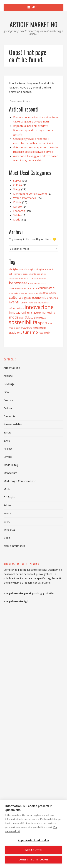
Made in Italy (11, 465)
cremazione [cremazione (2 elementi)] (15, 293)
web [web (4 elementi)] (47, 333)
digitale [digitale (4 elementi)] (27, 298)
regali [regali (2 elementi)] (22, 318)
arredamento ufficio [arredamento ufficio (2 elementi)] (19, 279)
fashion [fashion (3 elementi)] (24, 303)
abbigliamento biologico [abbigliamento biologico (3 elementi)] (22, 269)
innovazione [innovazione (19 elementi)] (39, 307)
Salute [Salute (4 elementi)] (29, 317)
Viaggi (17, 189)
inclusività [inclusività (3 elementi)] (43, 303)
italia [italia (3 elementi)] (29, 313)
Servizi (17, 181)
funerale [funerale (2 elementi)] (33, 303)
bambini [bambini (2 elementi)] (43, 279)
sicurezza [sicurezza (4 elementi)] (40, 317)
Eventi (7, 441)
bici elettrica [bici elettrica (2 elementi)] (34, 284)
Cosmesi (9, 400)
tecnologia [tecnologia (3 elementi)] (15, 328)
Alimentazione (12, 368)
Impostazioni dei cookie (34, 840)
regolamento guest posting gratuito (30, 593)
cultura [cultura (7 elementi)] (15, 297)
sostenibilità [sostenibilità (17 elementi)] (23, 322)
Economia (19, 211)
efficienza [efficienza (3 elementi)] (53, 298)
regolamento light (18, 601)
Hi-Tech (8, 449)
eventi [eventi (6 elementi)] (14, 302)
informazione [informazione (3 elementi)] (16, 308)
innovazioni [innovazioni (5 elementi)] (18, 312)
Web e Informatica (25, 198)
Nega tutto (33, 850)
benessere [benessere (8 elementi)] (18, 283)
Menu (34, 7)
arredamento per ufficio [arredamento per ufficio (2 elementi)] (35, 274)
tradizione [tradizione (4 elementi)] (16, 333)
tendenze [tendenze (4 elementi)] (39, 328)
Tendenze (9, 530)
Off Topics (10, 497)
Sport (7, 522)
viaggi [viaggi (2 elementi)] (41, 333)
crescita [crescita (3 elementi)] (44, 293)
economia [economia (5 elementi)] (39, 297)
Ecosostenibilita (13, 424)
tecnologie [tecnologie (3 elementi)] (27, 328)
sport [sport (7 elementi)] (43, 323)
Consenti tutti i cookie (34, 860)
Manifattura (10, 473)
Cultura (18, 185)
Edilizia (17, 202)
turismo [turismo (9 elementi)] (30, 332)
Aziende (8, 376)
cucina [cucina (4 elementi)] (52, 293)
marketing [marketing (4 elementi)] (48, 313)
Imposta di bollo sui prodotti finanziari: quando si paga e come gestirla (33, 130)
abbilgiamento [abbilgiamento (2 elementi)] (16, 274)
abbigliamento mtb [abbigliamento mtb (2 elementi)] (45, 269)
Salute (17, 215)
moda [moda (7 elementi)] (14, 317)
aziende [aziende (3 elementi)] (33, 278)
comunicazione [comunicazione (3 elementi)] (17, 288)
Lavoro (18, 206)
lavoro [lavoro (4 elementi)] (37, 313)
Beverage (9, 384)
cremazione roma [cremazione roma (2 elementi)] (30, 293)
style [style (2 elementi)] (50, 323)
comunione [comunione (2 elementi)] (32, 288)
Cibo (6, 392)
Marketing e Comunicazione (30, 194)
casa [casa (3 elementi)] (44, 283)
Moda (17, 219)
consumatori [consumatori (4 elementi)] (46, 288)
